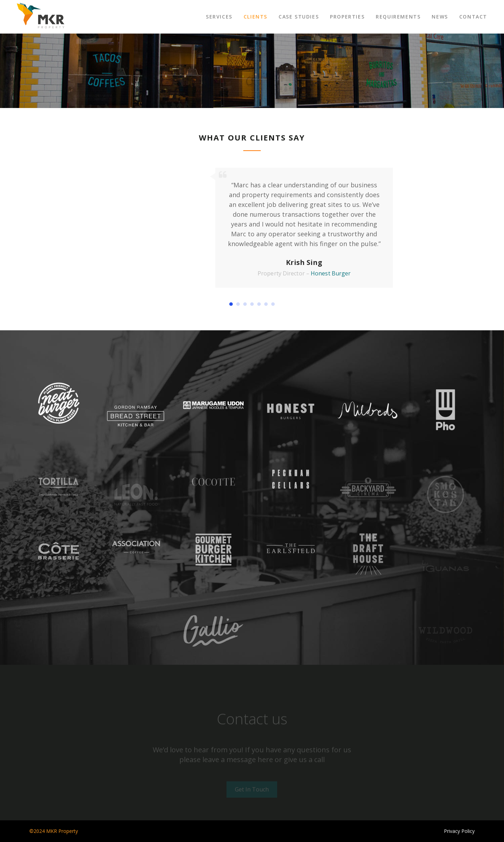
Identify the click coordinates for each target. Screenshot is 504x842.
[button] (231, 304)
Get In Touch (252, 789)
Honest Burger (331, 273)
